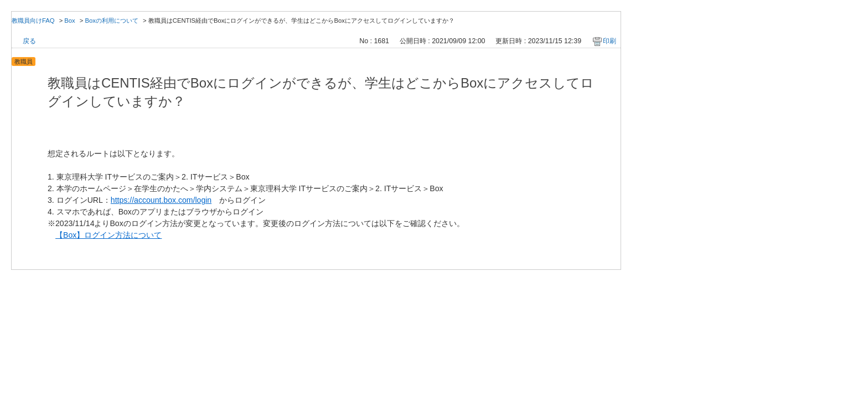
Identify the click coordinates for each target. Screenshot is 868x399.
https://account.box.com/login (161, 200)
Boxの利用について (112, 21)
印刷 (609, 41)
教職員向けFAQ (33, 21)
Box (69, 21)
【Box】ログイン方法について (108, 235)
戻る (29, 41)
